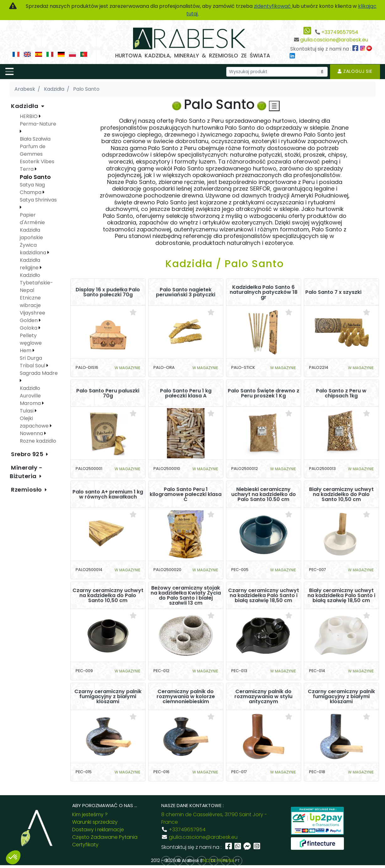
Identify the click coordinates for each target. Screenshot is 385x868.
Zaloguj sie (355, 71)
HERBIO (29, 116)
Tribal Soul (33, 366)
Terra (27, 169)
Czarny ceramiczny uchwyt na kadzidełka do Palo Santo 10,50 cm (108, 596)
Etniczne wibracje (30, 302)
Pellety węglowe (31, 339)
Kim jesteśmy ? (90, 814)
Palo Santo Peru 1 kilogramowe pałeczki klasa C (186, 494)
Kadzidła (25, 106)
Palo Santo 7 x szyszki (333, 292)
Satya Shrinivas (38, 200)
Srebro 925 (28, 454)
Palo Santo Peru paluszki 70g (108, 393)
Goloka (29, 328)
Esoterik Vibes (37, 162)
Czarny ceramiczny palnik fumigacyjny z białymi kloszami (108, 697)
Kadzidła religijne (30, 264)
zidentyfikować (273, 6)
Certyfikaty (85, 845)
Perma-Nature (38, 124)
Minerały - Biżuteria (26, 472)
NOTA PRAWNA (219, 860)
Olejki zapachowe (35, 422)
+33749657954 (340, 32)
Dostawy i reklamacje (98, 830)
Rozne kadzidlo (38, 441)
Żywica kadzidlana (34, 249)
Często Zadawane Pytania (105, 837)
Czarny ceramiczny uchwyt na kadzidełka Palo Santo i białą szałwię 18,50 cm (264, 596)
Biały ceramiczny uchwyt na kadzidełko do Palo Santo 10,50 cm (341, 494)
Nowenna (32, 433)
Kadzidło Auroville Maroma (31, 396)
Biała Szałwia (35, 139)
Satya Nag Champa (32, 189)
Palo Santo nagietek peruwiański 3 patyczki (186, 292)
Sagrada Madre (39, 373)
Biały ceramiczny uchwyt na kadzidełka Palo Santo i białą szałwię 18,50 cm (341, 596)
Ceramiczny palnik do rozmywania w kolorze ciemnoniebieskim (186, 697)
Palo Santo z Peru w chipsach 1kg (341, 393)
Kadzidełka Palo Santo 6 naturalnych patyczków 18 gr (264, 292)
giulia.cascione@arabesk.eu (334, 40)
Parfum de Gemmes (33, 150)
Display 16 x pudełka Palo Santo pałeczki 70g (108, 292)
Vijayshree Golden (32, 317)
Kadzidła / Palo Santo (225, 264)
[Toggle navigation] (9, 72)
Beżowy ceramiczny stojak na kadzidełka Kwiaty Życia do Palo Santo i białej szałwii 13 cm (186, 596)
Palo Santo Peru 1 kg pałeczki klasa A (186, 393)
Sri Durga (31, 358)
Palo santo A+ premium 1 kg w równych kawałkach (108, 494)
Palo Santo (35, 177)
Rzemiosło (27, 490)
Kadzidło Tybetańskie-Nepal (36, 283)
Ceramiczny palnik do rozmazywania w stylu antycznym (263, 697)
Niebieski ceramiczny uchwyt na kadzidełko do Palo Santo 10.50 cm (264, 494)
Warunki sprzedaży (95, 822)
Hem (26, 350)
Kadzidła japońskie (31, 234)
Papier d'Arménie (32, 219)
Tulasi (27, 411)
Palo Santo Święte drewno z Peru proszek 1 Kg (264, 393)
